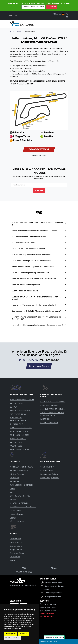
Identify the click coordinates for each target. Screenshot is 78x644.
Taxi (11, 492)
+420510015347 (29, 360)
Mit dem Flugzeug (17, 474)
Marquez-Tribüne (16, 549)
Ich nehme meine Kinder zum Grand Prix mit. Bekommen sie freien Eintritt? (37, 318)
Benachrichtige (39, 149)
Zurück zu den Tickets (39, 155)
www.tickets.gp (24, 572)
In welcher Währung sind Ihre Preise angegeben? (32, 261)
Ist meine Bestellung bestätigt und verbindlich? (31, 273)
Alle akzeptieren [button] (10, 634)
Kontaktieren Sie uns (39, 366)
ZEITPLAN (14, 407)
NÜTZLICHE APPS (17, 521)
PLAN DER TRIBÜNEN (49, 423)
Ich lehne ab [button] (23, 634)
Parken (12, 489)
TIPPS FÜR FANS (16, 424)
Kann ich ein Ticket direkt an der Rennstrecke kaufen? (34, 305)
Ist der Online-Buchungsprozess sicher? (28, 249)
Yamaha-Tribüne (16, 542)
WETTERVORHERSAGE (19, 414)
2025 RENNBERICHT (18, 439)
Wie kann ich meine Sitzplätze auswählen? (30, 237)
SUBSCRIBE (39, 190)
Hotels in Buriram (17, 514)
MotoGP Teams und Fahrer (20, 410)
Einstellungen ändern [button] (12, 638)
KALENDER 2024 (17, 446)
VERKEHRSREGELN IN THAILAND (23, 507)
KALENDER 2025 (17, 442)
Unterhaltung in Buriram (49, 478)
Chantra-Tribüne (16, 546)
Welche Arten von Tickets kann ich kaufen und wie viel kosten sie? (37, 224)
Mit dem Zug (15, 478)
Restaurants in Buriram (49, 474)
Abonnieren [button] (52, 7)
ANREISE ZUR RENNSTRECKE (21, 467)
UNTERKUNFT (15, 510)
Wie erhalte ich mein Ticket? (24, 243)
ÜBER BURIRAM (47, 470)
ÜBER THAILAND (47, 467)
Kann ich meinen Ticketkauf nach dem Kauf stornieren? (35, 279)
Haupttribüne (15, 557)
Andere (12, 560)
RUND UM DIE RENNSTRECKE (22, 485)
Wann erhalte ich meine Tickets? (25, 291)
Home (12, 31)
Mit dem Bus (15, 481)
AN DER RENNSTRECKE (19, 503)
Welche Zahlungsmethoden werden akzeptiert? (31, 255)
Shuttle (13, 499)
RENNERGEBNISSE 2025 (19, 449)
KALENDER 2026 (17, 403)
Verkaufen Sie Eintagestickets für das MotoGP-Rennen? (35, 231)
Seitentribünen (15, 539)
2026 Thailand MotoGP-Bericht (22, 400)
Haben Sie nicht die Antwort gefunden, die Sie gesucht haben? (38, 325)
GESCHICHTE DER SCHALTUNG (52, 409)
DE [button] (65, 14)
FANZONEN (45, 419)
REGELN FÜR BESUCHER (50, 405)
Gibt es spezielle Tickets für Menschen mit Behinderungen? (36, 311)
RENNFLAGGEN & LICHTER (21, 428)
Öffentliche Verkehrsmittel (20, 496)
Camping (13, 518)
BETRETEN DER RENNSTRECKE (53, 402)
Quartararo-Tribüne (17, 553)
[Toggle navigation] (65, 24)
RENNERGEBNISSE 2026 (19, 431)
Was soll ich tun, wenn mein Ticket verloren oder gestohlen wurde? (36, 298)
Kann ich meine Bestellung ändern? (27, 285)
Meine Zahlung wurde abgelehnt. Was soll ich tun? (33, 267)
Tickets (20, 31)
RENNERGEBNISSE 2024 (19, 435)
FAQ (24, 568)
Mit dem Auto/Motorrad (19, 470)
